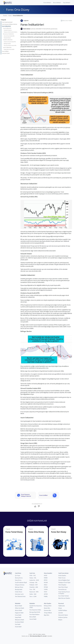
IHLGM (46, 582)
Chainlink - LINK (34, 587)
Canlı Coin (32, 573)
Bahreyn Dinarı (19, 587)
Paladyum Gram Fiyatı (64, 582)
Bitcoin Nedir (19, 606)
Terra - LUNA (33, 596)
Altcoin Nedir (19, 610)
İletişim (60, 620)
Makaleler (18, 603)
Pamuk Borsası (62, 589)
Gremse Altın (47, 610)
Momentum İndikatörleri (8, 34)
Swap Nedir (18, 617)
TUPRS (46, 589)
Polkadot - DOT (34, 585)
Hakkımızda (62, 606)
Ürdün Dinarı (19, 592)
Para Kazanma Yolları (35, 610)
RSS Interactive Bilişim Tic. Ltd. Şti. (38, 636)
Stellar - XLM (33, 594)
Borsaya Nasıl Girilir (35, 612)
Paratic (5, 16)
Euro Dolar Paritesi (64, 596)
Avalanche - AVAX (34, 580)
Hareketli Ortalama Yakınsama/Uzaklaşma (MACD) (10, 30)
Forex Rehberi (47, 3)
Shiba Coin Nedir (20, 608)
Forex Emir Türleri (6, 53)
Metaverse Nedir (20, 620)
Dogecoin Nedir (19, 613)
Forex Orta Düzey (16, 10)
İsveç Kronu (18, 580)
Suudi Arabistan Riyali (21, 582)
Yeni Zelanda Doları (20, 596)
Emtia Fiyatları (62, 576)
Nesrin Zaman (27, 29)
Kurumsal (61, 603)
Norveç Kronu (19, 578)
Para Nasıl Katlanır (35, 614)
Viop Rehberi (67, 3)
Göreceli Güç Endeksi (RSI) (9, 36)
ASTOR (46, 594)
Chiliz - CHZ (33, 576)
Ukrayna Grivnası (20, 585)
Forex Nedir (18, 615)
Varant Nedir (33, 619)
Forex (10, 16)
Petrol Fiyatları (62, 585)
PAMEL (46, 596)
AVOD (46, 576)
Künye (60, 608)
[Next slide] (69, 541)
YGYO (45, 592)
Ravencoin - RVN (34, 592)
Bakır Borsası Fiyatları (64, 598)
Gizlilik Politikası (63, 610)
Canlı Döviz (18, 573)
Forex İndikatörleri (6, 26)
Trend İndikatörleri (7, 28)
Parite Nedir (18, 627)
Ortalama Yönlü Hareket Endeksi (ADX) (10, 32)
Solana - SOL (33, 578)
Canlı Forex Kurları (63, 573)
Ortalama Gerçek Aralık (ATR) (10, 42)
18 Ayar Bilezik (48, 613)
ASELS (46, 585)
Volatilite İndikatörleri (8, 40)
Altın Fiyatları (48, 603)
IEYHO (46, 580)
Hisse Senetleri (48, 573)
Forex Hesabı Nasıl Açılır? (7, 22)
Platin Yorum (62, 578)
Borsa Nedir (33, 617)
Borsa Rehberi (57, 3)
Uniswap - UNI (33, 582)
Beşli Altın (47, 615)
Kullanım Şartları (63, 617)
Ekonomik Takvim (63, 615)
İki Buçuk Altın (48, 606)
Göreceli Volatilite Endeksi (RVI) (10, 45)
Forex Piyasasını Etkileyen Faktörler (10, 24)
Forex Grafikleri (5, 51)
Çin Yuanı (18, 576)
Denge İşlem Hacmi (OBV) (9, 49)
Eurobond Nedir (19, 622)
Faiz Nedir (18, 624)
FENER (46, 578)
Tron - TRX (32, 589)
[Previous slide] (5, 541)
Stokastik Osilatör (7, 38)
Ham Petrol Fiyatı (63, 587)
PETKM (46, 587)
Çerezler (61, 613)
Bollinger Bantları (7, 44)
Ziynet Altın (47, 608)
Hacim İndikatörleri (7, 47)
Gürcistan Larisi (19, 594)
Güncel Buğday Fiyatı (64, 580)
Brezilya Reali (19, 589)
